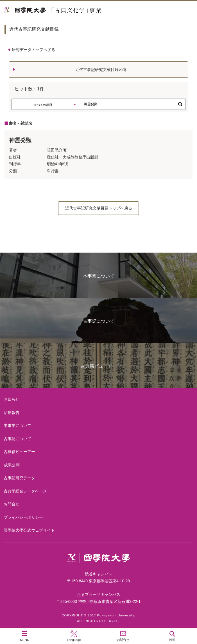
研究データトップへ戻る (33, 50)
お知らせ (12, 399)
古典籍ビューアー (99, 366)
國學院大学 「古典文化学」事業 (74, 10)
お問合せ (12, 504)
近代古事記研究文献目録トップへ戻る (99, 208)
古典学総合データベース (25, 491)
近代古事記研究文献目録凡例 (101, 70)
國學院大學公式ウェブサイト (29, 530)
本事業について (99, 276)
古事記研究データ (19, 478)
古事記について (99, 321)
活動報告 (12, 413)
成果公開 (12, 465)
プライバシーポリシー (23, 517)
